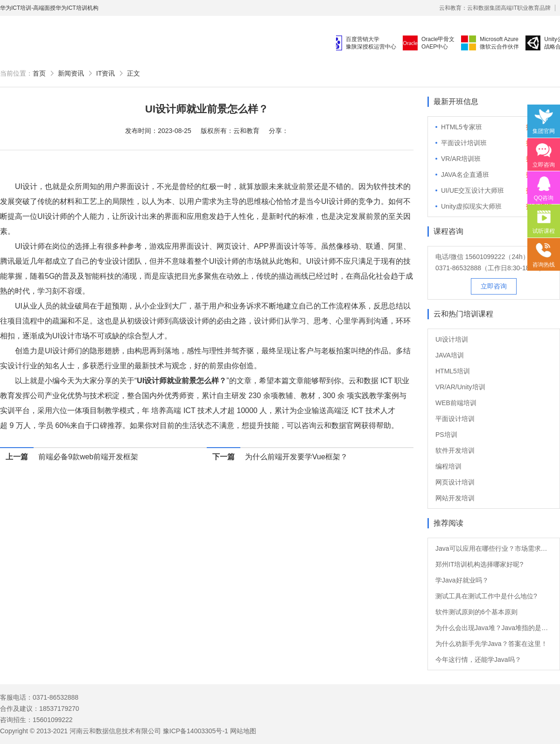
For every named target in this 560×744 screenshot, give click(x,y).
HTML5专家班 (462, 127)
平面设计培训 (455, 419)
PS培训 (446, 435)
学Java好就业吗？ (462, 580)
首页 (39, 73)
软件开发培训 (455, 450)
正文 (133, 73)
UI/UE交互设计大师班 (472, 190)
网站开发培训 (455, 498)
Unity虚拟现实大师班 (471, 206)
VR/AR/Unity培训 (460, 387)
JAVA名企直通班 (465, 175)
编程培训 (448, 466)
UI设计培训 (452, 339)
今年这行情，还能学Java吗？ (478, 660)
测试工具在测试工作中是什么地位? (486, 596)
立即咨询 (494, 286)
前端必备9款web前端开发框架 (88, 457)
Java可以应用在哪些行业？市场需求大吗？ (494, 548)
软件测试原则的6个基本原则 (476, 612)
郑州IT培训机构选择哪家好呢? (479, 564)
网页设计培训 (455, 482)
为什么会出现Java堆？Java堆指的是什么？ (494, 628)
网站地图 (243, 731)
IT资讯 (105, 73)
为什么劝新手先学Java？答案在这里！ (491, 644)
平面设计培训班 (464, 143)
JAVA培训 (450, 355)
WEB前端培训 (456, 403)
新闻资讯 (71, 73)
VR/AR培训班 (461, 159)
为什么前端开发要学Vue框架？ (296, 457)
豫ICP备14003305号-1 (196, 731)
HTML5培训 (453, 371)
